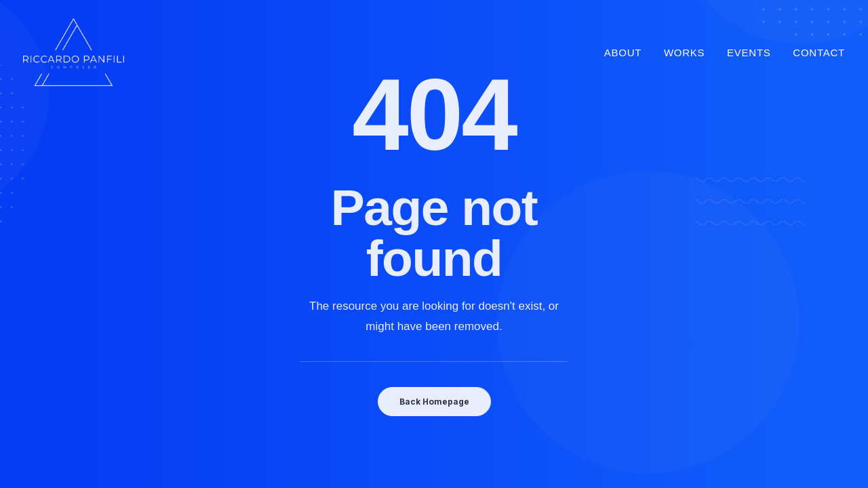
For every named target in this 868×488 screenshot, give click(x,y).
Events (749, 53)
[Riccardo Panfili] (74, 52)
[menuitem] (628, 52)
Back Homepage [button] (434, 402)
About (623, 53)
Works (684, 53)
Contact (819, 53)
